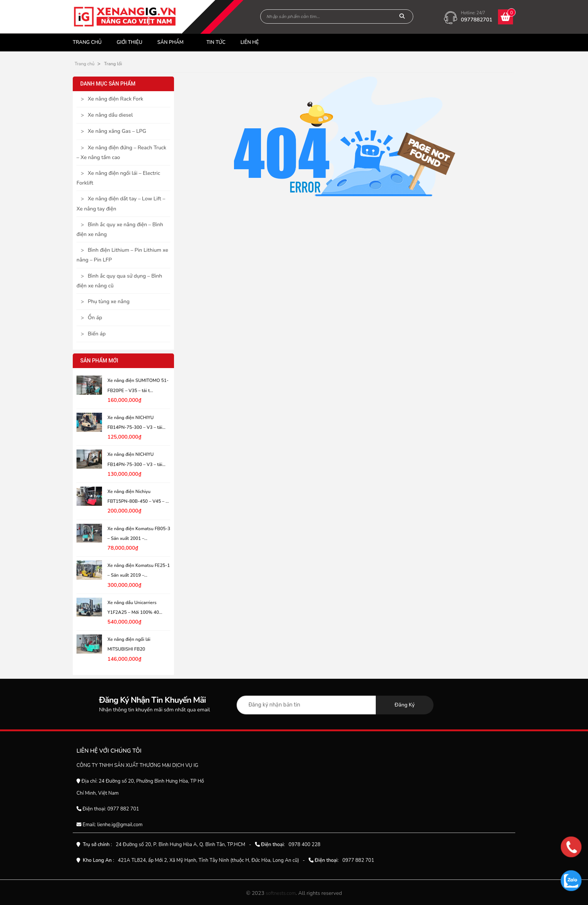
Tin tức (216, 42)
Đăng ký (405, 705)
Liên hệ (250, 42)
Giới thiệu (130, 42)
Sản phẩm (171, 42)
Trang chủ (87, 42)
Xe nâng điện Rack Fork (115, 99)
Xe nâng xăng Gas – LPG (117, 131)
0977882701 (477, 20)
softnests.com (280, 893)
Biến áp (97, 334)
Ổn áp (95, 318)
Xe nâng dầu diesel (110, 115)
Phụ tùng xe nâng (109, 301)
